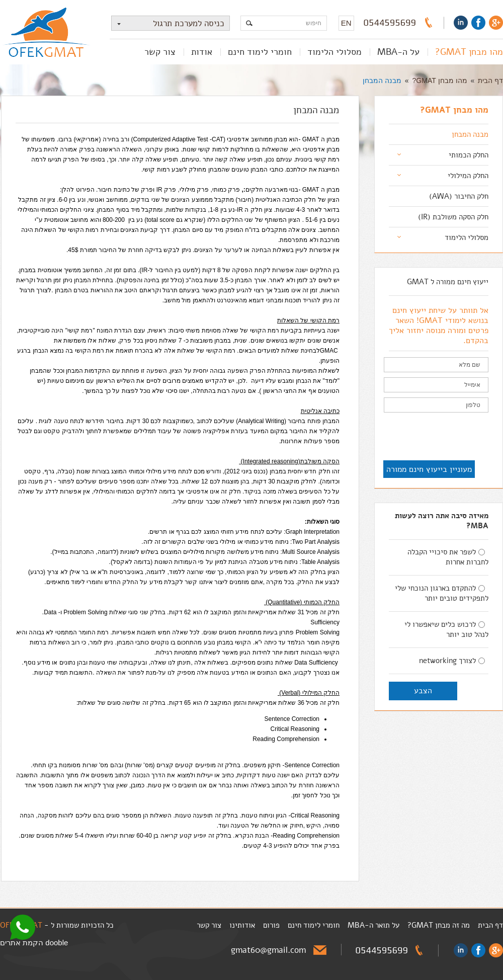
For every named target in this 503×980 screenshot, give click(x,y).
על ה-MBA (398, 52)
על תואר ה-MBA (373, 925)
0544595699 (390, 23)
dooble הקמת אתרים (34, 943)
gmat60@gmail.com (268, 950)
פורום (271, 925)
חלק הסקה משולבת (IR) (453, 217)
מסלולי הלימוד (334, 52)
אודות (202, 52)
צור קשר (160, 52)
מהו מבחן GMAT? (469, 52)
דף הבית (490, 80)
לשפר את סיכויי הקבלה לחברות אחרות (448, 557)
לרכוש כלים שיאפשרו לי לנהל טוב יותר (446, 629)
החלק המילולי (468, 176)
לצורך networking (452, 661)
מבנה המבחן (382, 80)
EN (346, 23)
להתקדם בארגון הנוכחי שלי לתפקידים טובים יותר (442, 593)
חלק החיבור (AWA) (459, 196)
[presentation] (412, 437)
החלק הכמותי (469, 155)
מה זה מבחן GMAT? (439, 925)
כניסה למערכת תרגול (168, 23)
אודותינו (242, 925)
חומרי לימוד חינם (260, 52)
